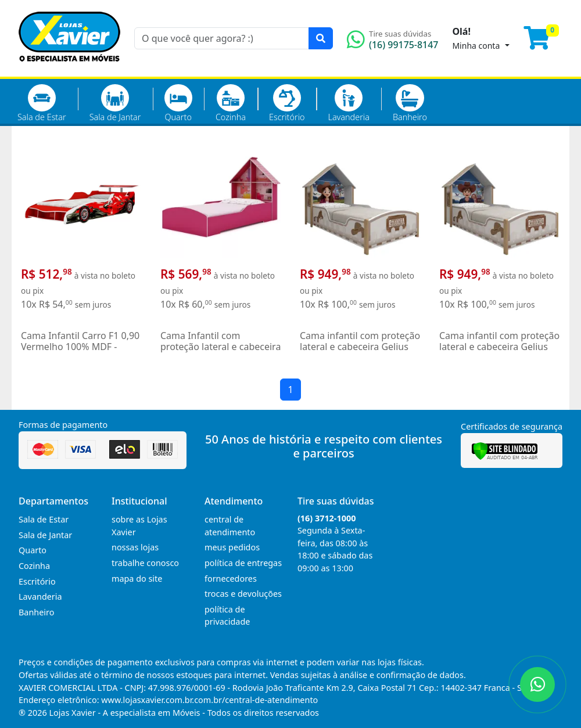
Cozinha (231, 103)
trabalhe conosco (145, 563)
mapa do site (137, 579)
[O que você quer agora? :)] (222, 38)
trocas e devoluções (243, 594)
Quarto (178, 103)
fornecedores (231, 579)
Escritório (287, 103)
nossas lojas (135, 547)
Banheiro (410, 103)
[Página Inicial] (69, 70)
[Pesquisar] (321, 38)
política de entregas (243, 563)
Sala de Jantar (115, 103)
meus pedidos (232, 547)
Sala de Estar (42, 103)
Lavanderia (348, 103)
